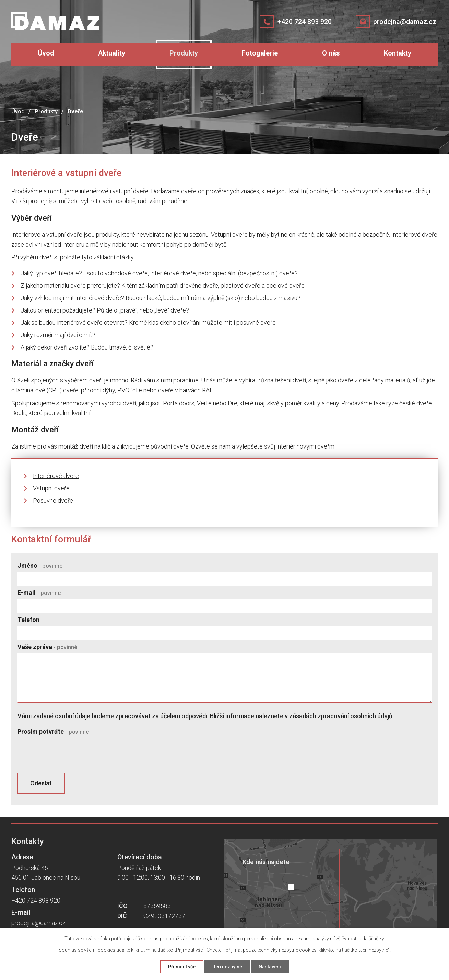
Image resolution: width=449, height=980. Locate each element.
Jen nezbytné (227, 967)
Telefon (28, 620)
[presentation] (70, 754)
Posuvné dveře (53, 500)
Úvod (46, 53)
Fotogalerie (260, 53)
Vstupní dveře (51, 488)
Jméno (40, 566)
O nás (331, 53)
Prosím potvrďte (53, 731)
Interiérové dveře (56, 476)
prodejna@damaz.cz (405, 22)
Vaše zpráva (47, 647)
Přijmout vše (182, 967)
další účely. (374, 939)
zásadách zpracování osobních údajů (341, 716)
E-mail (39, 593)
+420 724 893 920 (304, 22)
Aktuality (112, 53)
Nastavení (270, 967)
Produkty (184, 53)
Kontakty (398, 53)
